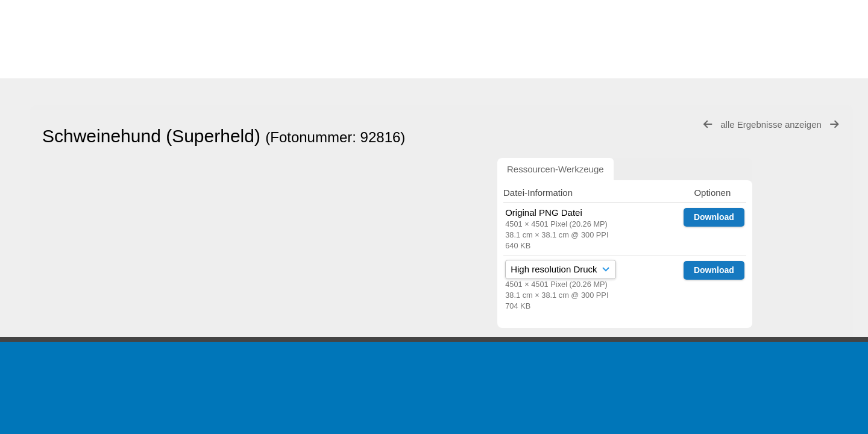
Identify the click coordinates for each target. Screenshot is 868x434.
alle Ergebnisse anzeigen (772, 124)
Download (714, 217)
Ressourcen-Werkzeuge (555, 169)
